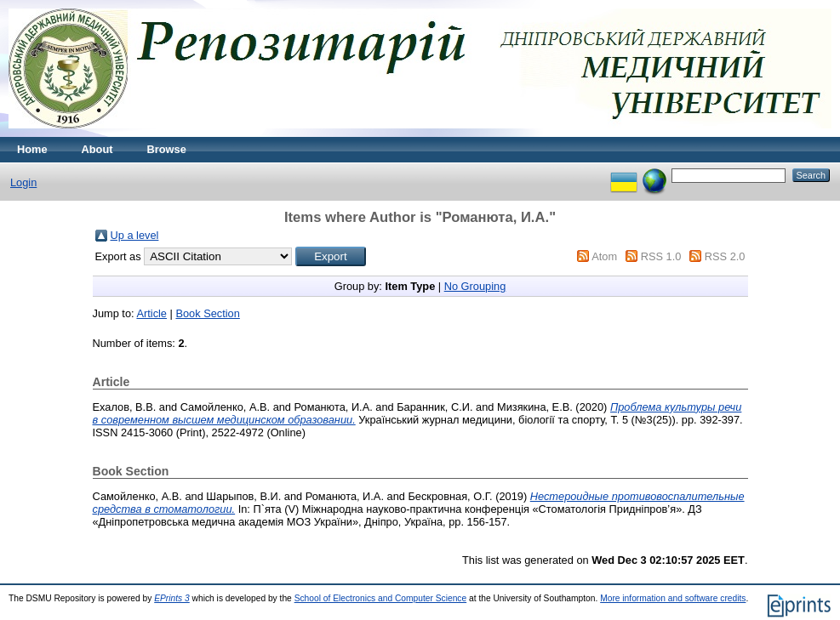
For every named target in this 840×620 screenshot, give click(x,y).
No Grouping (475, 286)
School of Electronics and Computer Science (381, 598)
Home (32, 149)
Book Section (207, 313)
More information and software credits (673, 598)
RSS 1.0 (661, 256)
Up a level (135, 235)
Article (151, 313)
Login (23, 182)
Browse (167, 149)
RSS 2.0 (725, 256)
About (97, 149)
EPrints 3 (172, 598)
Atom (604, 256)
